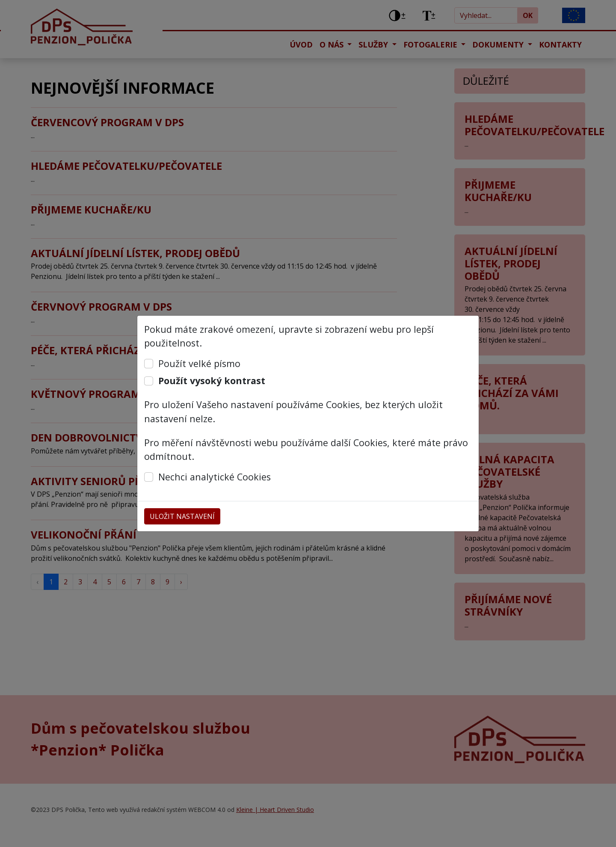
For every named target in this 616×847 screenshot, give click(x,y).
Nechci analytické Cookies (215, 477)
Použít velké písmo (199, 363)
